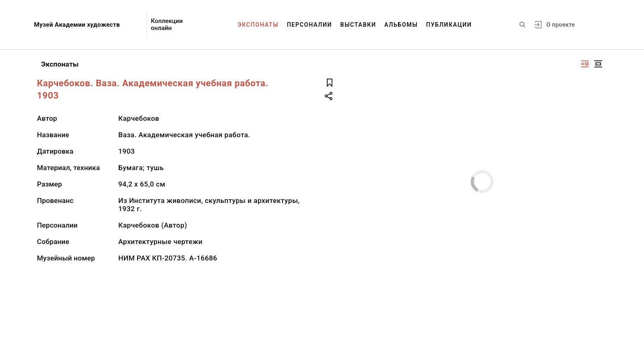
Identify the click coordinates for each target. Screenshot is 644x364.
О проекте (560, 25)
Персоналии (309, 25)
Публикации (449, 25)
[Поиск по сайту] (522, 25)
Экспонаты (258, 25)
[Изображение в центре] (598, 64)
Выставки (358, 25)
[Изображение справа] (585, 64)
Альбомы (401, 25)
